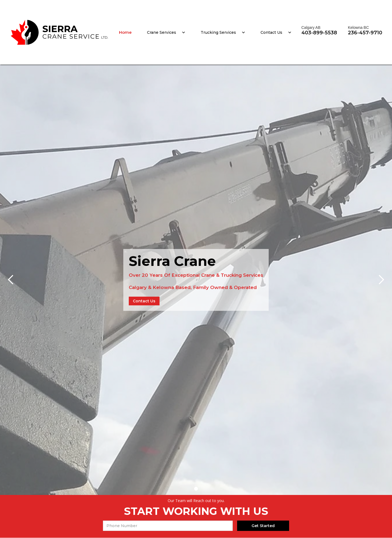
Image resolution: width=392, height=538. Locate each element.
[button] (166, 32)
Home (125, 32)
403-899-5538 (319, 33)
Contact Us (271, 32)
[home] (59, 32)
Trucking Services (218, 32)
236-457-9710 (365, 33)
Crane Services (162, 32)
